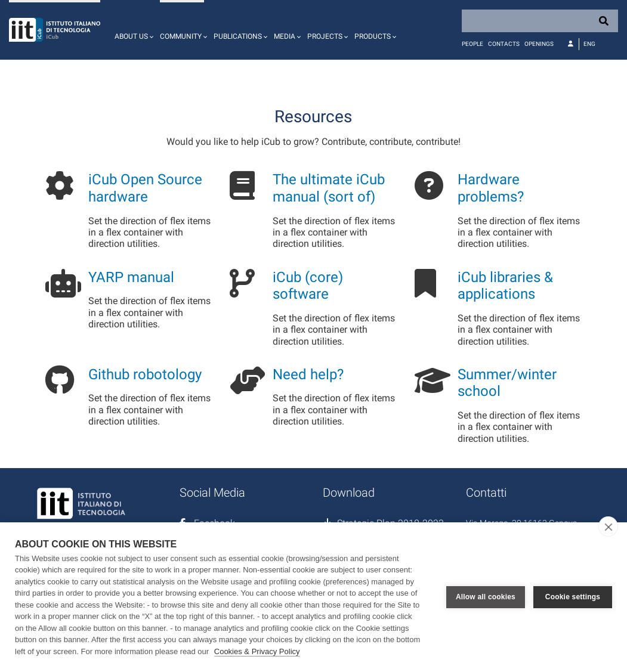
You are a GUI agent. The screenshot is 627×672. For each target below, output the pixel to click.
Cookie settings (573, 597)
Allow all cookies (486, 597)
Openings (539, 44)
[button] (132, 30)
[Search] (540, 21)
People (472, 44)
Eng (589, 44)
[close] (608, 527)
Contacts (504, 44)
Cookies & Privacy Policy (257, 651)
